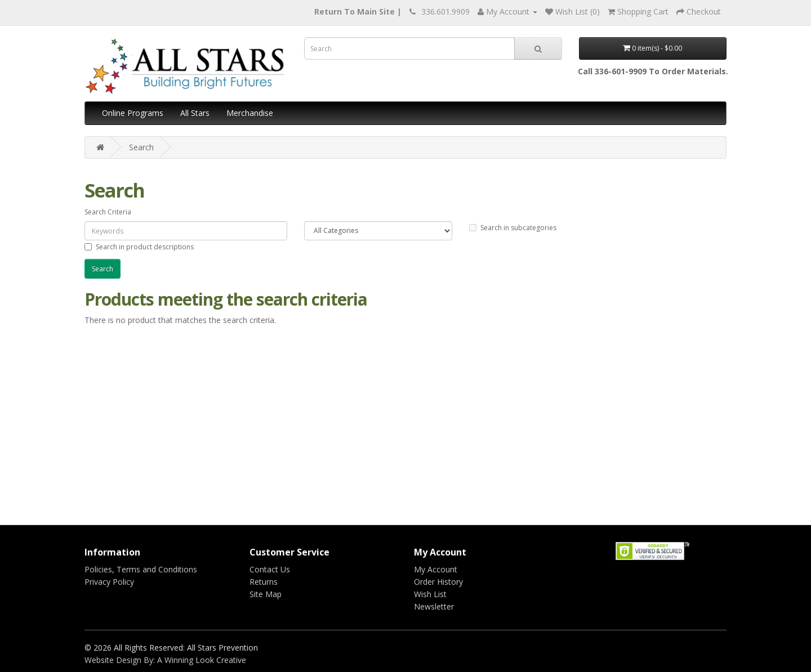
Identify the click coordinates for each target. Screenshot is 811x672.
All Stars (195, 113)
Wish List (430, 594)
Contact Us (270, 569)
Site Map (266, 594)
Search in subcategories (513, 228)
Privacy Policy (109, 582)
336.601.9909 (445, 12)
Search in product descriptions (139, 247)
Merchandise (250, 113)
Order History (438, 582)
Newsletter (434, 606)
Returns (264, 582)
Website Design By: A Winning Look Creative (165, 660)
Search (141, 147)
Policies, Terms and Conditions (141, 569)
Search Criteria (108, 212)
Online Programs (133, 113)
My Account (436, 569)
